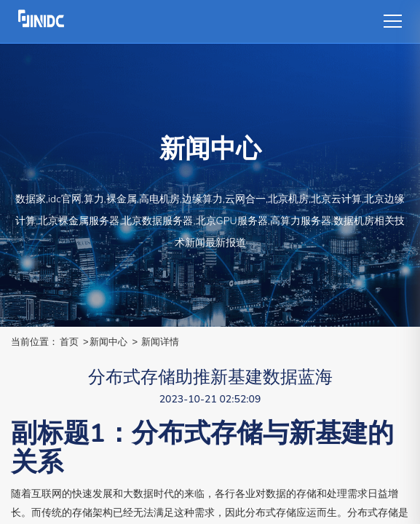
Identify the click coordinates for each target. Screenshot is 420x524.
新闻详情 (160, 342)
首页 (69, 342)
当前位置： (35, 342)
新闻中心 (108, 342)
